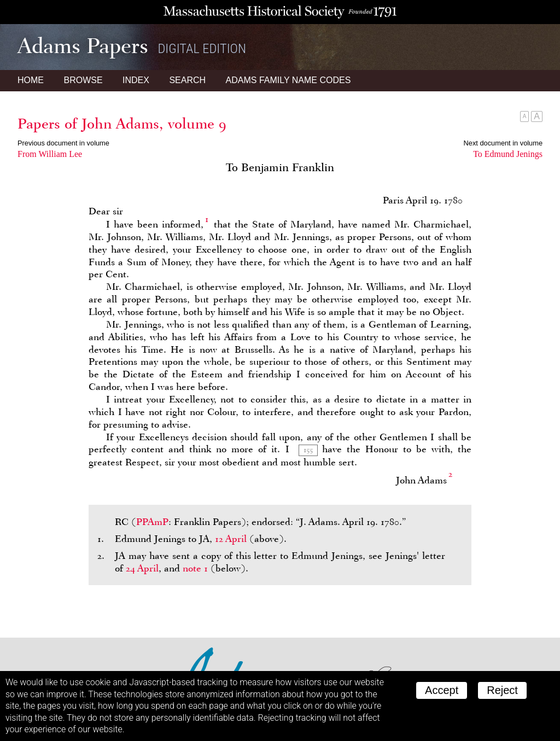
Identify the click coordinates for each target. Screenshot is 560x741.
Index (136, 80)
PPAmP (152, 522)
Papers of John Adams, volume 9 (122, 124)
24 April (142, 568)
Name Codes (288, 80)
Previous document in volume (63, 143)
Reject (502, 690)
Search (187, 80)
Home (31, 80)
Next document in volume (503, 143)
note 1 (195, 568)
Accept (442, 690)
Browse (83, 80)
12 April (231, 539)
